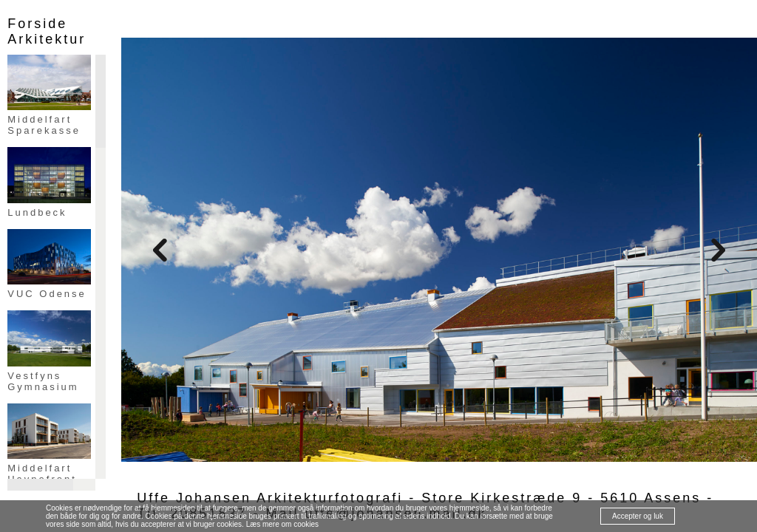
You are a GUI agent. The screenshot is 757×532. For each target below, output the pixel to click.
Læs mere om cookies (282, 524)
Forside (37, 24)
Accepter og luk (638, 516)
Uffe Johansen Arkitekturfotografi (270, 498)
